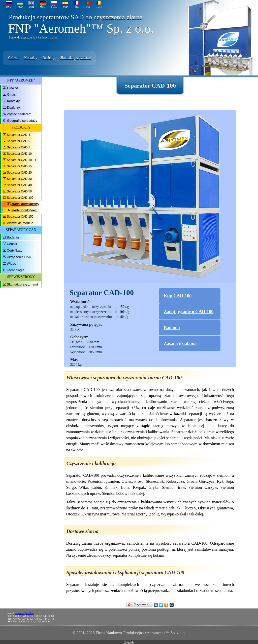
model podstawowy (25, 204)
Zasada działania (180, 343)
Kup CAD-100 (178, 296)
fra (77, 6)
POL (54, 6)
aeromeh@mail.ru (24, 613)
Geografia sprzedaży (22, 121)
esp (65, 6)
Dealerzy (49, 58)
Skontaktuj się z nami (75, 58)
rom (99, 6)
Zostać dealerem (19, 114)
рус (9, 6)
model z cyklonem (24, 210)
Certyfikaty (14, 250)
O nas (11, 94)
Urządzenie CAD (19, 257)
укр (20, 6)
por (88, 6)
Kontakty (31, 58)
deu (43, 6)
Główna (14, 58)
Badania (13, 237)
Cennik (12, 244)
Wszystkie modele (20, 223)
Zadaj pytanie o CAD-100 (189, 312)
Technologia (15, 270)
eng (31, 6)
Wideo (11, 264)
